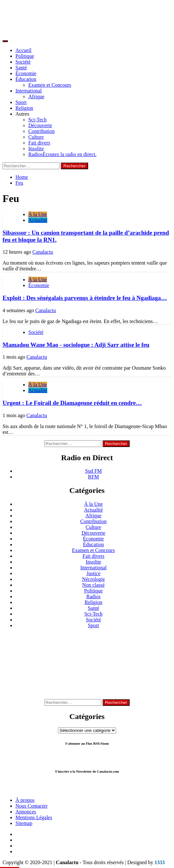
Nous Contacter (32, 806)
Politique (25, 56)
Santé (21, 68)
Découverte (40, 125)
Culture (36, 137)
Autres (22, 114)
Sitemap (24, 823)
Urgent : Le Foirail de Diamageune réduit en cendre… (72, 403)
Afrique (36, 96)
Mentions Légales (34, 817)
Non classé (94, 585)
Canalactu (43, 252)
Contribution (41, 131)
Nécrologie (93, 579)
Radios (62, 154)
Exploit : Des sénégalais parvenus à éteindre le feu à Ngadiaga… (85, 298)
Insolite (36, 149)
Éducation (26, 79)
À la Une (38, 214)
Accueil (23, 50)
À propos (25, 800)
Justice (94, 573)
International (29, 91)
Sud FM (93, 471)
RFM (94, 477)
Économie (26, 73)
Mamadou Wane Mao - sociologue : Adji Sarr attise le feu (76, 345)
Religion (24, 108)
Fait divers (39, 143)
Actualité (38, 220)
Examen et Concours (50, 85)
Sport (21, 102)
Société (23, 62)
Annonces (26, 812)
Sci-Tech (37, 120)
